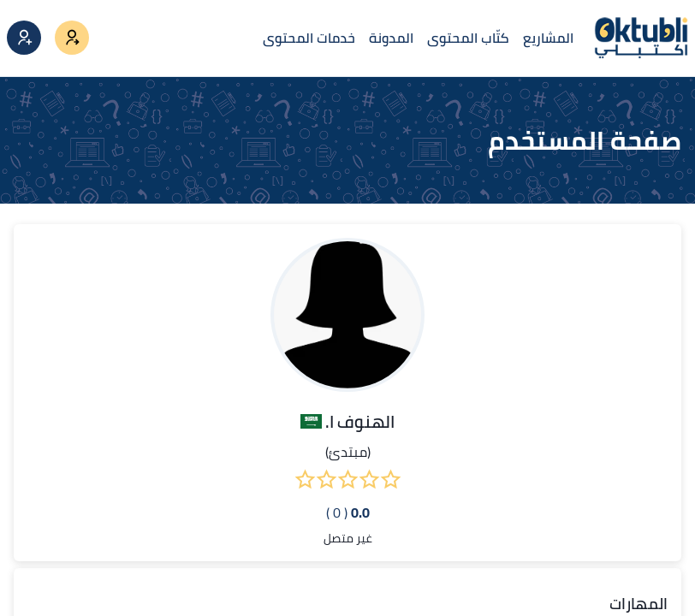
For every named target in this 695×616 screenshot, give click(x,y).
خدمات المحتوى (309, 38)
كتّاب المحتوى (468, 38)
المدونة (391, 38)
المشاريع (548, 38)
